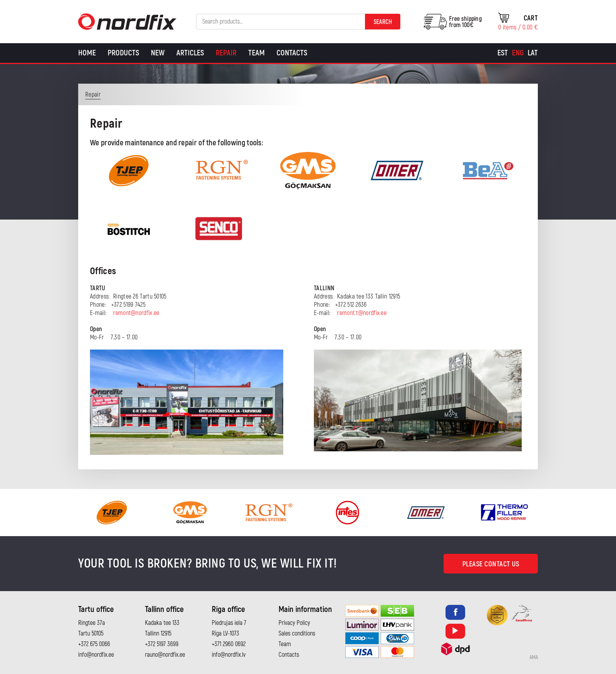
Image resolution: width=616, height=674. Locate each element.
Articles (190, 53)
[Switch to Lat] (533, 53)
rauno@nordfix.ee (165, 655)
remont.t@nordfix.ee (362, 313)
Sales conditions (297, 634)
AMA (534, 658)
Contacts (292, 53)
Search (383, 22)
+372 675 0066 (94, 644)
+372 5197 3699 (162, 644)
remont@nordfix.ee (136, 313)
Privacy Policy (294, 623)
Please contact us (491, 564)
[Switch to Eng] (518, 53)
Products (123, 53)
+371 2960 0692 (229, 644)
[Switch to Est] (503, 53)
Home (87, 53)
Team (257, 53)
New (158, 53)
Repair (226, 53)
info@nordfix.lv (229, 655)
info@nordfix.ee (96, 655)
